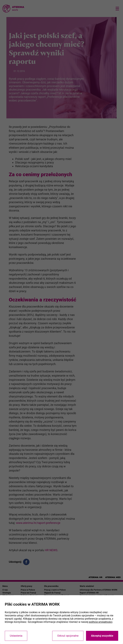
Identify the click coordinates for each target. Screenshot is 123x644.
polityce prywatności (101, 622)
